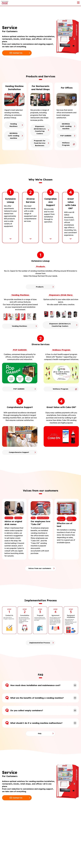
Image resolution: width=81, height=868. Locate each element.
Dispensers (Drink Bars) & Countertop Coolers (40, 132)
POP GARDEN (66, 136)
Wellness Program (66, 145)
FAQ (40, 752)
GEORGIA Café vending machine (14, 136)
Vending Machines (14, 125)
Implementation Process (40, 661)
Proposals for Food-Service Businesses (40, 148)
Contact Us (18, 53)
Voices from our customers (40, 586)
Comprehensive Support (19, 470)
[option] (10, 638)
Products (40, 304)
